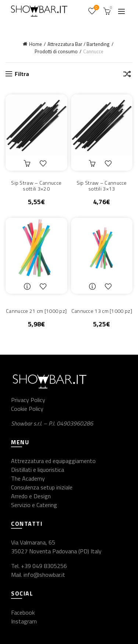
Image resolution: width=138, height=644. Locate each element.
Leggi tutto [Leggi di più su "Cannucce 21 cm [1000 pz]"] (28, 286)
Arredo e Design (31, 496)
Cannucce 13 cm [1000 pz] (102, 311)
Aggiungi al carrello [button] (28, 163)
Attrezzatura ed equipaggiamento (53, 461)
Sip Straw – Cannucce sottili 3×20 (36, 186)
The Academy (28, 478)
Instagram (24, 621)
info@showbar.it (44, 575)
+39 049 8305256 (44, 566)
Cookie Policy (27, 409)
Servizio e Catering (34, 505)
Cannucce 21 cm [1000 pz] (36, 311)
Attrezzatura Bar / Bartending (79, 44)
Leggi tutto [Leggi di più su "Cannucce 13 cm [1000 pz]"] (93, 286)
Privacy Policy (28, 400)
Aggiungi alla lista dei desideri (45, 163)
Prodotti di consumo (56, 51)
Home (36, 44)
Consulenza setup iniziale (42, 487)
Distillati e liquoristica (38, 470)
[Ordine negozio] (127, 75)
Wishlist (96, 8)
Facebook (23, 612)
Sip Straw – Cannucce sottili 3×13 (102, 186)
